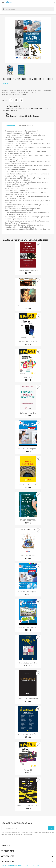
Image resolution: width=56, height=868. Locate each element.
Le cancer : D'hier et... (28, 413)
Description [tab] (11, 126)
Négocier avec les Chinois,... (28, 270)
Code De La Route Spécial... (28, 592)
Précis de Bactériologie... (28, 663)
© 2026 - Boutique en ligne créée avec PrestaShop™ (21, 865)
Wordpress (28, 377)
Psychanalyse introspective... (28, 306)
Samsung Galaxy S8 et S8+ (28, 342)
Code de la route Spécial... (28, 449)
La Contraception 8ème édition (28, 734)
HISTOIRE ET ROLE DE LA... (28, 484)
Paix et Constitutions (28, 556)
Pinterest (21, 100)
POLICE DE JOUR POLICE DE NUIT (28, 806)
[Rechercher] (28, 9)
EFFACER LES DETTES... (28, 520)
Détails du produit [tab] (26, 126)
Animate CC (28, 770)
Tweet (16, 100)
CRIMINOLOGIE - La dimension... (28, 699)
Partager (11, 100)
